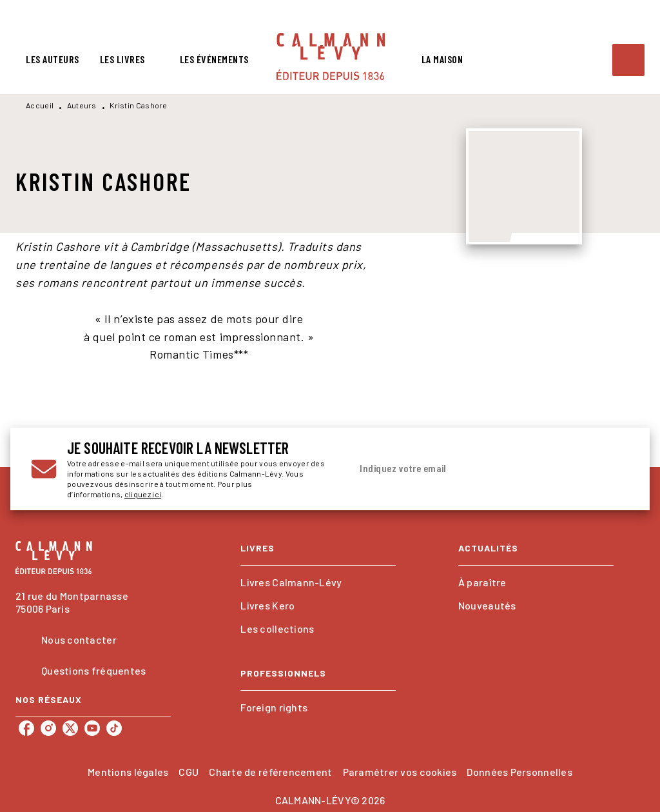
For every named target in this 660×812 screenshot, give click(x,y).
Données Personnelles (519, 772)
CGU (189, 772)
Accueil (40, 105)
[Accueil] (331, 56)
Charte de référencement (270, 772)
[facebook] (26, 728)
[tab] (53, 59)
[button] (318, 582)
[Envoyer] (614, 469)
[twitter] (70, 728)
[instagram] (48, 728)
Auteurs (82, 105)
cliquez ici (143, 494)
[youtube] (92, 728)
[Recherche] (628, 60)
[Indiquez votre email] (474, 469)
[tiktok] (114, 728)
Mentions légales (128, 772)
